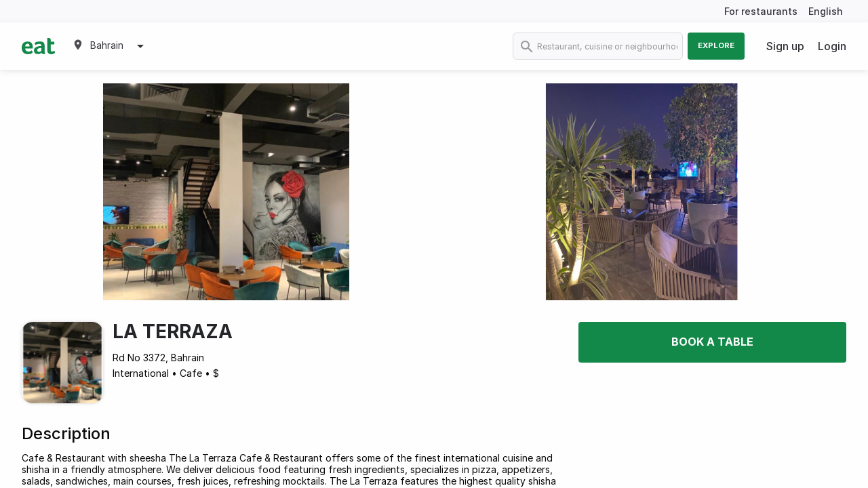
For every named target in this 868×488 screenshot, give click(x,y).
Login (832, 46)
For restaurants (761, 11)
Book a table (712, 342)
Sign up (785, 46)
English (826, 11)
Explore (716, 45)
